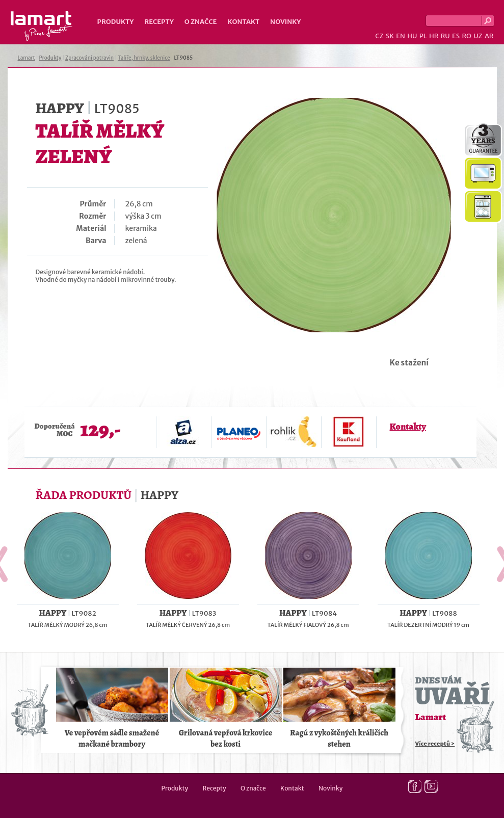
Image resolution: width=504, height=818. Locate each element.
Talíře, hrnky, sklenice (144, 58)
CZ (379, 36)
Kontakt (243, 22)
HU (412, 36)
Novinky (285, 22)
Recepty (159, 22)
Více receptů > (435, 744)
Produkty (116, 22)
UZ (478, 36)
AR (489, 36)
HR (434, 36)
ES (456, 36)
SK (390, 36)
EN (401, 36)
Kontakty (408, 427)
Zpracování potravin (89, 58)
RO (466, 36)
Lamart (42, 26)
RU (445, 36)
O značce (201, 22)
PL (423, 36)
